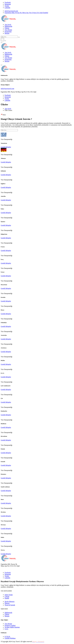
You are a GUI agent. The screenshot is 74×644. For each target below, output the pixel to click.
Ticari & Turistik (10, 605)
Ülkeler (7, 28)
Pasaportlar (8, 32)
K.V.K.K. (8, 636)
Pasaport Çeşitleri (10, 625)
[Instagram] (8, 4)
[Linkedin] (7, 8)
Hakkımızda (8, 26)
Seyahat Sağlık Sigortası (12, 627)
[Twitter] (7, 6)
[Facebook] (8, 2)
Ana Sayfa (8, 25)
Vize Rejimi (8, 30)
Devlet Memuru (10, 601)
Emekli (7, 598)
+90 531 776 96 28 (7, 569)
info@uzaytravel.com (11, 11)
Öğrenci (7, 603)
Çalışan (7, 596)
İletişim (7, 33)
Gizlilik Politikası (10, 638)
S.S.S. (7, 629)
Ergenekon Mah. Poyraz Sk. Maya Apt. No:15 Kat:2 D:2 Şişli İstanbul (26, 13)
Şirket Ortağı (9, 595)
